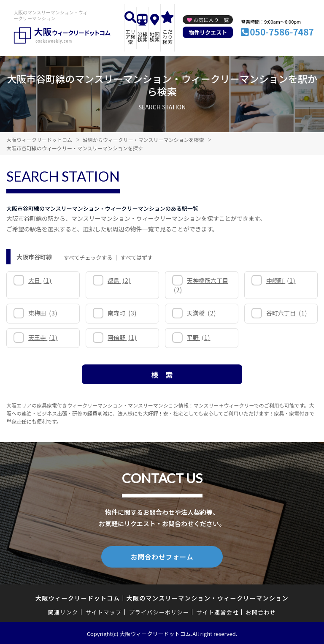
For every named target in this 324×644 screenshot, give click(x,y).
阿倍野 (122, 337)
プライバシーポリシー (159, 611)
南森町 (122, 313)
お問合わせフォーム (162, 556)
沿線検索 (143, 37)
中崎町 (281, 280)
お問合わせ (261, 611)
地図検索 (154, 37)
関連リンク (63, 611)
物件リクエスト (208, 32)
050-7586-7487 (282, 32)
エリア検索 (130, 37)
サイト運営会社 (217, 611)
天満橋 (201, 313)
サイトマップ (104, 611)
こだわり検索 (167, 37)
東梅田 (43, 313)
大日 (40, 280)
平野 (198, 337)
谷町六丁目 (287, 313)
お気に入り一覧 (211, 20)
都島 (119, 280)
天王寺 (43, 337)
